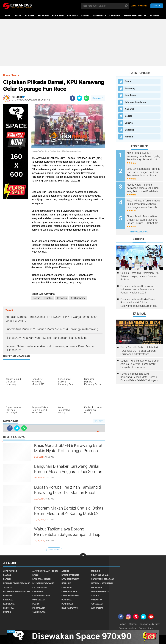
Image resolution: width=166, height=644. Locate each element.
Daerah (18, 15)
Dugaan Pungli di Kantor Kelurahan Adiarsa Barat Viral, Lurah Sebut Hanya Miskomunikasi (140, 364)
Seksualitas (97, 608)
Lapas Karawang (70, 596)
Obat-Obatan (39, 600)
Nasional (155, 15)
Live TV (156, 6)
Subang (7, 612)
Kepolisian (115, 15)
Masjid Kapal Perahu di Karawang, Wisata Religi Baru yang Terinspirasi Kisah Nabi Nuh (143, 188)
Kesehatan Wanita (100, 591)
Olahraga (66, 600)
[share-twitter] (79, 98)
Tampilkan (99, 421)
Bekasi (128, 116)
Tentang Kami (146, 628)
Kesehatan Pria (69, 591)
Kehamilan (96, 587)
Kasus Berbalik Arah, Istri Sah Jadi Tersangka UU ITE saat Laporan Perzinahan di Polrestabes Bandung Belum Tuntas (139, 351)
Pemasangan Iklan (128, 628)
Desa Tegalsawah (41, 579)
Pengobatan (97, 604)
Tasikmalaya (99, 15)
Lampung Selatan (41, 596)
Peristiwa (72, 15)
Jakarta (129, 123)
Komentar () (98, 98)
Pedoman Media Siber (149, 624)
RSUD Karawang (70, 608)
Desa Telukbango (70, 579)
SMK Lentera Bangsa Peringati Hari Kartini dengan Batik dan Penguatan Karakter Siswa (144, 172)
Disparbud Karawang (43, 583)
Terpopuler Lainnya (139, 232)
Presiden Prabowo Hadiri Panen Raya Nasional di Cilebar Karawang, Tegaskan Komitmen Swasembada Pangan (138, 303)
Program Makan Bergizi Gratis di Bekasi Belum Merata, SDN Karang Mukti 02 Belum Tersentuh (69, 513)
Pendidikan (58, 15)
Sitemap (133, 624)
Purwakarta (39, 608)
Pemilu (36, 604)
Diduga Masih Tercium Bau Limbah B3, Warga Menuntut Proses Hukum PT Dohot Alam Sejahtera (144, 220)
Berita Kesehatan (71, 575)
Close (11, 631)
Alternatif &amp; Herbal (45, 571)
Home (7, 15)
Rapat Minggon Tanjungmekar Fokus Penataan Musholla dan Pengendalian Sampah (144, 204)
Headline (30, 15)
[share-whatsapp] (87, 98)
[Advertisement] (83, 42)
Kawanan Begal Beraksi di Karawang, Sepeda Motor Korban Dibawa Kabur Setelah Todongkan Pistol (139, 377)
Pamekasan (97, 600)
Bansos (7, 575)
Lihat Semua (54, 550)
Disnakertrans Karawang (17, 583)
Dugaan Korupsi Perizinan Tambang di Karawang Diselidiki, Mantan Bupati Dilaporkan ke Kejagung (68, 493)
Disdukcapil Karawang (102, 579)
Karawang (43, 15)
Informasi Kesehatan (135, 15)
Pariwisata (9, 604)
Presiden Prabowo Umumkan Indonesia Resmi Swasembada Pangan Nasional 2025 (137, 289)
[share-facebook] (72, 98)
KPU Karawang (78, 298)
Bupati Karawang (100, 575)
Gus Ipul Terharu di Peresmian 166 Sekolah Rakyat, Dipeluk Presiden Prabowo (140, 276)
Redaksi (123, 624)
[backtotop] (83, 556)
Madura (95, 596)
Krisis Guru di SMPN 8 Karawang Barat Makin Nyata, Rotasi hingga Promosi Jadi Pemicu (68, 451)
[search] (105, 6)
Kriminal (129, 137)
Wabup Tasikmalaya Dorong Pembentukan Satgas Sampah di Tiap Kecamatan (67, 534)
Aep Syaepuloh (11, 571)
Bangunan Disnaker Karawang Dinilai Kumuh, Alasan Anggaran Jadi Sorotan (68, 469)
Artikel (85, 15)
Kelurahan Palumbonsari (16, 591)
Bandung (129, 130)
